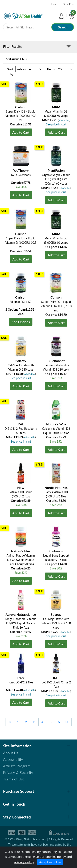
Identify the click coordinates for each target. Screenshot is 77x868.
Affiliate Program (17, 766)
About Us (11, 753)
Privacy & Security (18, 772)
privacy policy (24, 862)
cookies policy (56, 856)
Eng (54, 4)
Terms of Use (14, 779)
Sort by (10, 72)
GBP (67, 4)
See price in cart (56, 124)
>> (67, 722)
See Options (21, 322)
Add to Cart (21, 132)
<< (10, 722)
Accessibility (13, 759)
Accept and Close (50, 862)
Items (51, 69)
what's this (64, 120)
